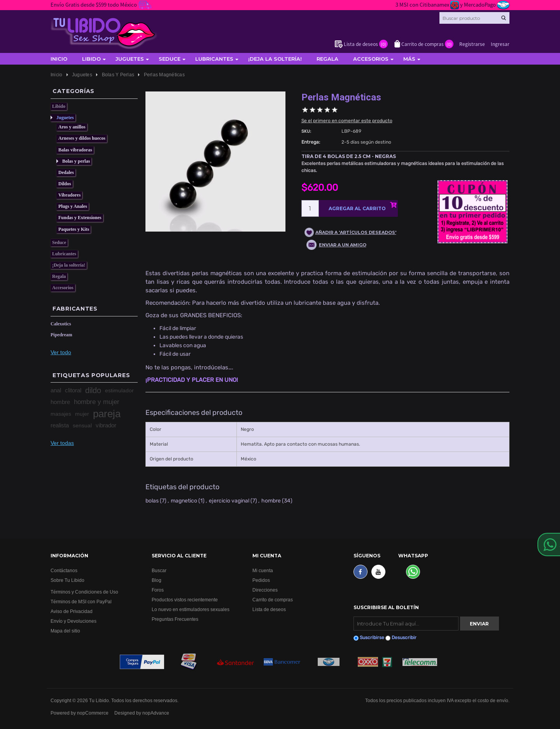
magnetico (184, 501)
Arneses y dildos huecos (82, 138)
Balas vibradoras (75, 150)
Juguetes (130, 59)
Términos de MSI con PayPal (81, 602)
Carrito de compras (273, 600)
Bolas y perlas (76, 161)
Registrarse (472, 44)
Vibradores (69, 195)
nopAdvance (156, 713)
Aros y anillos (72, 127)
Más (409, 59)
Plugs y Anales (73, 206)
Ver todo (61, 352)
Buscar (159, 570)
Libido (91, 59)
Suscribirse (372, 638)
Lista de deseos (269, 609)
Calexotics (61, 324)
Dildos (65, 184)
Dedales (66, 172)
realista (60, 425)
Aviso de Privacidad (72, 611)
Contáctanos (64, 570)
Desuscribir (404, 638)
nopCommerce (93, 713)
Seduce (170, 59)
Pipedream (61, 335)
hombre (60, 402)
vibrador (106, 425)
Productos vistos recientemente (185, 600)
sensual (82, 425)
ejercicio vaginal (229, 501)
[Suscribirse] (406, 624)
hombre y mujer (97, 402)
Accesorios (371, 59)
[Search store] (474, 18)
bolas (152, 501)
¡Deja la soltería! (275, 59)
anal (56, 390)
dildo (93, 390)
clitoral (73, 390)
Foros (158, 590)
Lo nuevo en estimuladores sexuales (191, 609)
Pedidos (261, 580)
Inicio (59, 59)
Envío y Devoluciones (73, 621)
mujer (82, 414)
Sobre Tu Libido (67, 580)
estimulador (119, 390)
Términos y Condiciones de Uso (84, 592)
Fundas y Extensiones (80, 218)
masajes (61, 414)
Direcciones (265, 590)
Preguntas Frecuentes (175, 619)
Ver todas (62, 443)
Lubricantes (214, 59)
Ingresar (500, 44)
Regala (327, 59)
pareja (107, 414)
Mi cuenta (263, 570)
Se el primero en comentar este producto (347, 121)
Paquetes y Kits (74, 229)
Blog (157, 580)
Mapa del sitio (65, 631)
